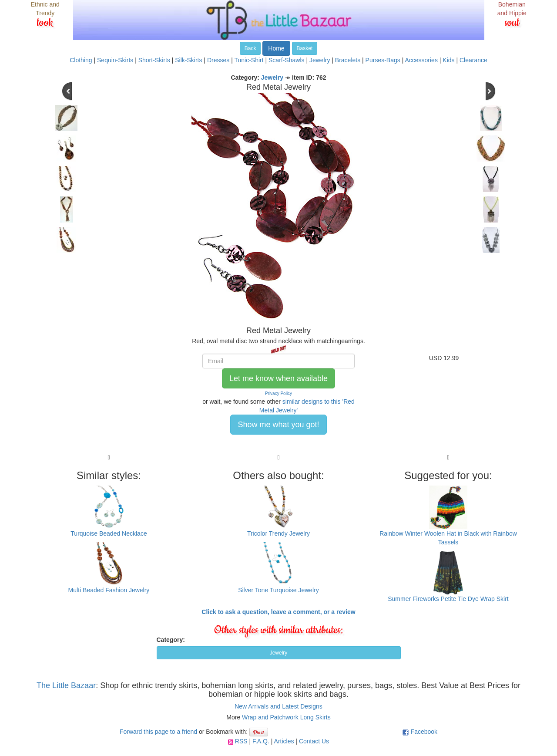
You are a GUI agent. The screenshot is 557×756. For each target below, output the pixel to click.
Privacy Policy (278, 393)
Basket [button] (305, 48)
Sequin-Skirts (115, 60)
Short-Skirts (154, 60)
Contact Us (314, 741)
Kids (448, 60)
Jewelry (320, 60)
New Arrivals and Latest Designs (278, 706)
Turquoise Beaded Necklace (109, 533)
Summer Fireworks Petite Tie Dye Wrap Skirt (448, 599)
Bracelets (348, 60)
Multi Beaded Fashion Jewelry (109, 590)
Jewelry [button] (279, 653)
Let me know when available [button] (278, 378)
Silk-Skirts (188, 60)
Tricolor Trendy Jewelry (278, 533)
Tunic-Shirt (249, 60)
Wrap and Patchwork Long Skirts (286, 717)
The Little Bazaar (66, 685)
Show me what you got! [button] (278, 425)
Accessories (421, 60)
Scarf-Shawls (286, 60)
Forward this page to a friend (158, 732)
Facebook (424, 732)
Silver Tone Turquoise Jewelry (278, 590)
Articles (284, 741)
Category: (171, 640)
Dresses (218, 60)
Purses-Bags (383, 60)
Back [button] (250, 48)
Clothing (81, 60)
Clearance (473, 60)
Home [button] (276, 48)
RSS (241, 741)
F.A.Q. (261, 741)
